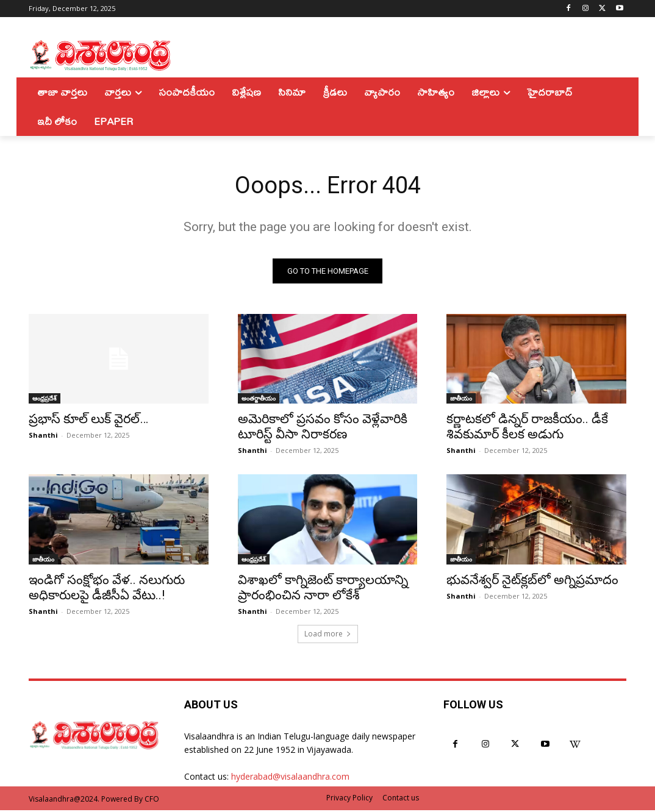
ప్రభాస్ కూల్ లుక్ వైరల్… (88, 421)
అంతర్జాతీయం (259, 400)
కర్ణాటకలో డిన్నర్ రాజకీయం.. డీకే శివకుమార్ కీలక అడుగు (527, 428)
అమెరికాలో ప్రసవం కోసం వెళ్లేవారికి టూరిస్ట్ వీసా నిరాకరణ (323, 428)
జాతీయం (461, 400)
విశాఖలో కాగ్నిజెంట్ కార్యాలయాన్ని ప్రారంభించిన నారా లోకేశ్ (323, 589)
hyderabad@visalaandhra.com (290, 778)
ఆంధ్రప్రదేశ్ (45, 400)
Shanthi (43, 437)
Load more (328, 636)
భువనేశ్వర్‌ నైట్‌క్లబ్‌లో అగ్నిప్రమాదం (532, 581)
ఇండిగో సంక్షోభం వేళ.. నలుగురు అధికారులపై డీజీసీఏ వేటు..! (107, 589)
